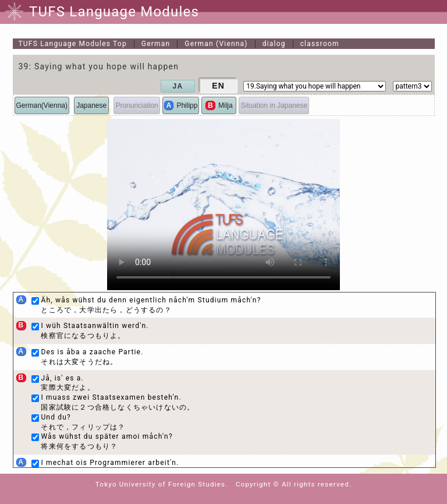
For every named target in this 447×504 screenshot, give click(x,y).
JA (178, 86)
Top (73, 44)
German (156, 44)
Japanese (91, 105)
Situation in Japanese (274, 105)
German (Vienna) (216, 44)
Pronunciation (136, 105)
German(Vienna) (42, 105)
